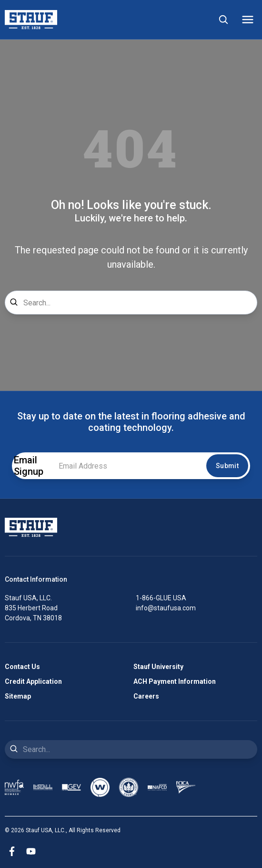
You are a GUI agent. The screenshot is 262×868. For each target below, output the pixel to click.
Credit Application (33, 681)
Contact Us (22, 667)
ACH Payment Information (175, 681)
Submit (227, 466)
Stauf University (158, 667)
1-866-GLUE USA (161, 598)
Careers (146, 696)
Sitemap (18, 696)
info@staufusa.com (166, 608)
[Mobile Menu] (248, 20)
